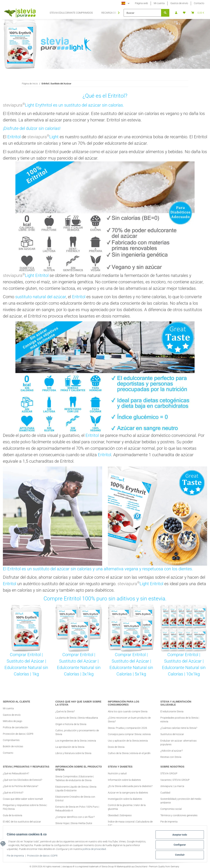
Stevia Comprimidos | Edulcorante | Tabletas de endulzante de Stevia (75, 775)
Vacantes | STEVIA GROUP (175, 777)
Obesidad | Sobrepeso (120, 812)
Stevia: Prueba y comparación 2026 (127, 728)
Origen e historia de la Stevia (71, 724)
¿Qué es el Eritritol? (13, 790)
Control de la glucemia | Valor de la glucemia (127, 804)
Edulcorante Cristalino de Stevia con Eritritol (75, 796)
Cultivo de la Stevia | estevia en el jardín (129, 753)
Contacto (199, 3)
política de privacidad (105, 850)
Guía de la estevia (13, 812)
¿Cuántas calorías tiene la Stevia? (179, 725)
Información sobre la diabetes (124, 777)
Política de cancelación (15, 727)
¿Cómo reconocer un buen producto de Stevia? (129, 720)
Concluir (178, 855)
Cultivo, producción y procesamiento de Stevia (77, 732)
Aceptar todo (178, 837)
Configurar (178, 846)
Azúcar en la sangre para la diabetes (128, 790)
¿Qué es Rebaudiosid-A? (16, 771)
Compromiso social (171, 806)
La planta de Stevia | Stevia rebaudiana (77, 718)
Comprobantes (11, 740)
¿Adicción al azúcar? (172, 748)
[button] (176, 13)
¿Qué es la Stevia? (65, 711)
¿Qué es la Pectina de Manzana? (21, 783)
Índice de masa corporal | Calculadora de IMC (130, 820)
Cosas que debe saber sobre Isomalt (23, 796)
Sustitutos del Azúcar (172, 731)
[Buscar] (142, 13)
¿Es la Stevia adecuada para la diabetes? (130, 783)
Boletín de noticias (13, 746)
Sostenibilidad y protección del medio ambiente (181, 798)
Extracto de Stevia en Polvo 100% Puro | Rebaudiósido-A (77, 806)
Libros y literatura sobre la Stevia (73, 753)
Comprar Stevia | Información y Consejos (25, 825)
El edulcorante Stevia (172, 708)
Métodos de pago (13, 721)
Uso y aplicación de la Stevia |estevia (128, 741)
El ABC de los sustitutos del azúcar (22, 819)
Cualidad (165, 790)
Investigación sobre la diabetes (125, 796)
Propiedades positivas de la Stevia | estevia (180, 717)
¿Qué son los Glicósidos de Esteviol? (22, 777)
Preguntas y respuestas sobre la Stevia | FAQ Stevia (25, 804)
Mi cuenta (159, 3)
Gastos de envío (179, 3)
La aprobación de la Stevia (70, 747)
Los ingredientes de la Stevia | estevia (76, 741)
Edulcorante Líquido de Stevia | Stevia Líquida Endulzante (76, 786)
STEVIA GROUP (169, 771)
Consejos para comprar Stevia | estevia (129, 734)
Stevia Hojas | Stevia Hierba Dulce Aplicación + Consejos (74, 822)
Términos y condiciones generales (179, 812)
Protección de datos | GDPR (44, 857)
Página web (141, 3)
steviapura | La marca (172, 783)
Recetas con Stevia (171, 754)
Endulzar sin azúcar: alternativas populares (178, 739)
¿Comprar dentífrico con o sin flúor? (75, 814)
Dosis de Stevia (116, 747)
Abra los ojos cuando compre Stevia (128, 711)
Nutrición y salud (117, 771)
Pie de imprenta (17, 857)
